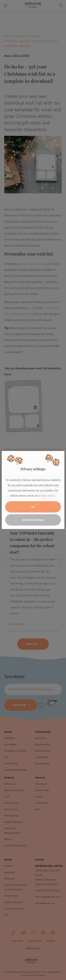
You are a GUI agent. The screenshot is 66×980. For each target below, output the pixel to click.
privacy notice (47, 496)
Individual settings (33, 520)
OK (33, 507)
